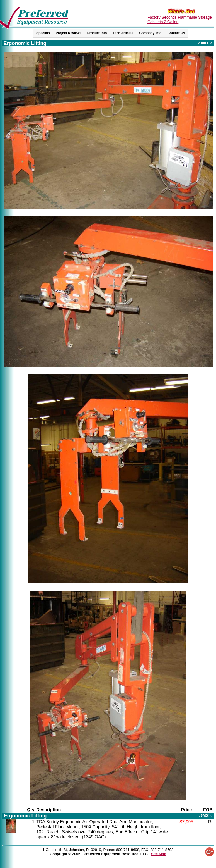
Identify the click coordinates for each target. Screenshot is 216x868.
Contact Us (176, 33)
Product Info (97, 33)
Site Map (159, 854)
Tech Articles (123, 33)
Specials (43, 33)
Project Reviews (69, 33)
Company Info (150, 33)
